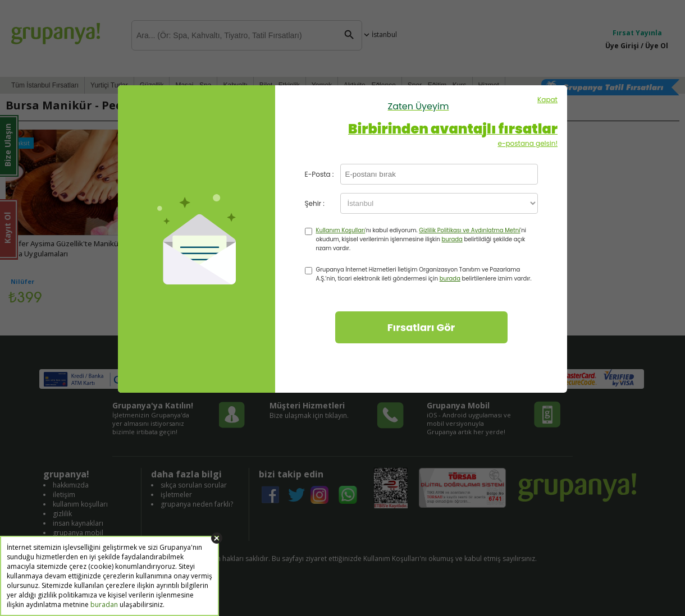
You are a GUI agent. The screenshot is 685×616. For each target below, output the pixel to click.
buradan (104, 604)
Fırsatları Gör (421, 327)
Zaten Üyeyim (419, 106)
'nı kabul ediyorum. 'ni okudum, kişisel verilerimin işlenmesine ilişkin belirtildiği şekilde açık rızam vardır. (421, 239)
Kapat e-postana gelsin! (418, 121)
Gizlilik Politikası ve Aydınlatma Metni (469, 230)
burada (452, 239)
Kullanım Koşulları (341, 230)
